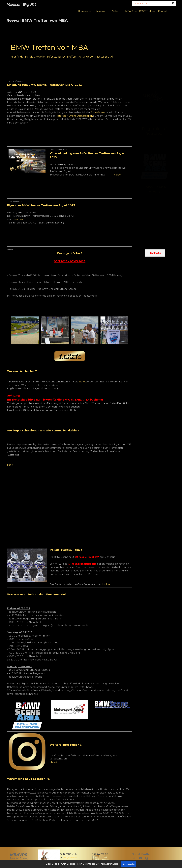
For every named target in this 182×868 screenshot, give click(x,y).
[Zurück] (9, 330)
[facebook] (134, 858)
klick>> (117, 175)
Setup (116, 11)
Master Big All (21, 4)
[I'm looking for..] (154, 3)
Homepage (84, 11)
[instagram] (147, 858)
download (19, 219)
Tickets (83, 382)
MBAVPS (19, 855)
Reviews (100, 11)
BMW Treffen (147, 11)
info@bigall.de (70, 857)
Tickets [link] (155, 253)
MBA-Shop (131, 11)
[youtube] (140, 858)
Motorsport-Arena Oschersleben (74, 116)
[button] (25, 330)
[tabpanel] (91, 50)
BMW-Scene (98, 112)
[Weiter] (131, 330)
